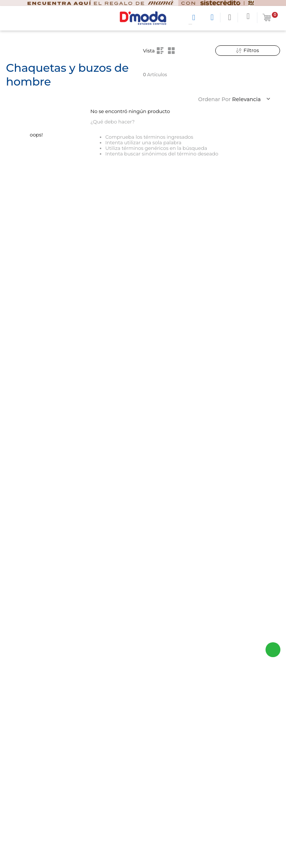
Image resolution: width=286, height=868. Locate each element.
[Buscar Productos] (195, 17)
